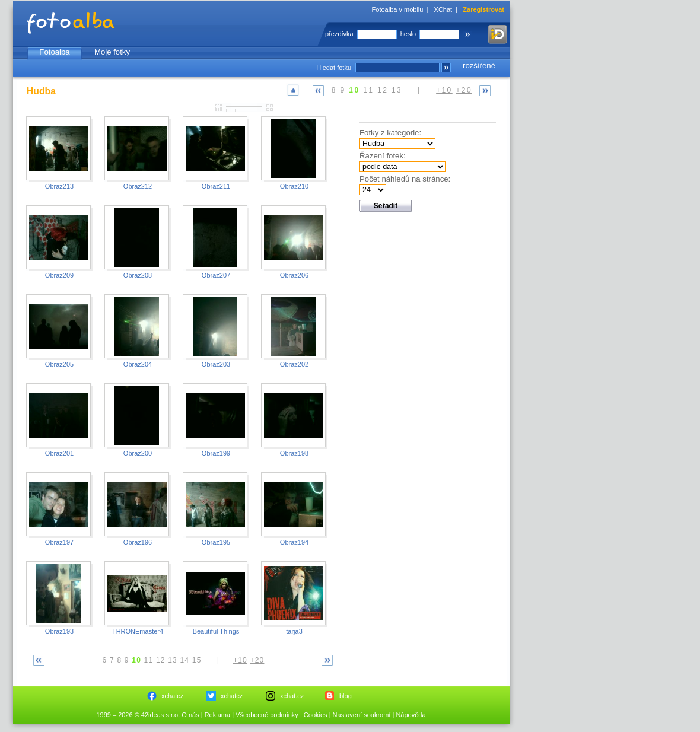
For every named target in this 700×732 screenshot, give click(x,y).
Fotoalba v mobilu (398, 9)
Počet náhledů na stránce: (405, 179)
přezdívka (339, 34)
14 (184, 660)
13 (397, 90)
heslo (408, 34)
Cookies (316, 715)
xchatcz (172, 696)
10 (354, 90)
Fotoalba (54, 52)
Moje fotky (112, 52)
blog (346, 696)
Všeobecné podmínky (267, 715)
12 (383, 90)
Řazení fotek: (383, 156)
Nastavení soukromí (362, 715)
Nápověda (411, 715)
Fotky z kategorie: (390, 133)
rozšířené (479, 66)
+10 (444, 90)
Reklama (217, 715)
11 (368, 90)
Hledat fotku (334, 68)
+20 (464, 90)
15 (197, 660)
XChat (443, 9)
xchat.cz (292, 696)
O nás (190, 715)
